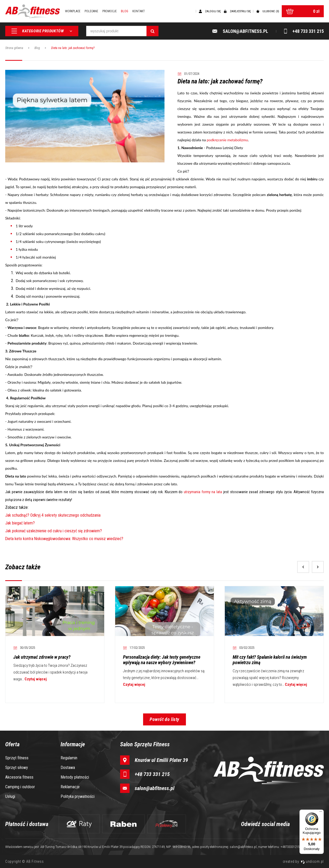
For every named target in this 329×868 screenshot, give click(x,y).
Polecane (92, 11)
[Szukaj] (152, 31)
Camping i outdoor (20, 787)
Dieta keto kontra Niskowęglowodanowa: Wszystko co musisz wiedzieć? (65, 539)
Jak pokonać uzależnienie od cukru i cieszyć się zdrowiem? (54, 531)
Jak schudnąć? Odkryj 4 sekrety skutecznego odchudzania (53, 515)
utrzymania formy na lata (203, 492)
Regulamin (69, 758)
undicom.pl (312, 861)
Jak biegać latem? (20, 523)
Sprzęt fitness (17, 758)
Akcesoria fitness (19, 777)
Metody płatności (75, 777)
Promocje (110, 11)
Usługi (10, 796)
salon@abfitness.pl (155, 788)
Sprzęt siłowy (17, 768)
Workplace (73, 11)
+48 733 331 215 (152, 774)
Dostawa (68, 768)
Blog (125, 11)
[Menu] (321, 813)
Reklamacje (70, 787)
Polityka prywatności (78, 796)
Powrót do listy (164, 719)
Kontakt (139, 11)
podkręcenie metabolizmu (227, 140)
